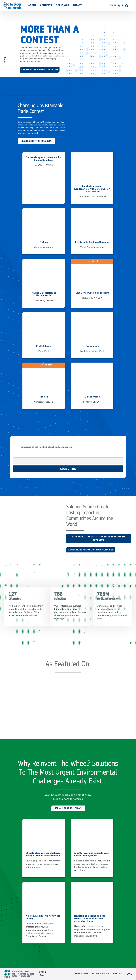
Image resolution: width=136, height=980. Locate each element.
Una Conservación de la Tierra (92, 293)
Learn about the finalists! (37, 141)
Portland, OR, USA (92, 402)
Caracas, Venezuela (44, 247)
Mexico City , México (44, 301)
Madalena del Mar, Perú (92, 351)
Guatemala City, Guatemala (92, 197)
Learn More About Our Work (40, 70)
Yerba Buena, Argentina (92, 247)
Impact (77, 5)
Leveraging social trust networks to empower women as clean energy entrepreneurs (43, 864)
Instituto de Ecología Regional (92, 242)
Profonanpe (92, 346)
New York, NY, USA (44, 165)
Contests (46, 5)
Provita (44, 397)
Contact (118, 974)
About (32, 5)
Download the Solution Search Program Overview (98, 538)
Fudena (44, 242)
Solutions (63, 5)
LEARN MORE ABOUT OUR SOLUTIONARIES (91, 550)
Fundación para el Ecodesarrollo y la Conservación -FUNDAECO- (92, 189)
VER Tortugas (92, 397)
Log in (112, 5)
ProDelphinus (44, 346)
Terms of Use (81, 974)
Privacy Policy (101, 974)
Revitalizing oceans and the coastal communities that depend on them (90, 919)
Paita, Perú (44, 351)
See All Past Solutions (68, 808)
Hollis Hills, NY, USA (92, 298)
